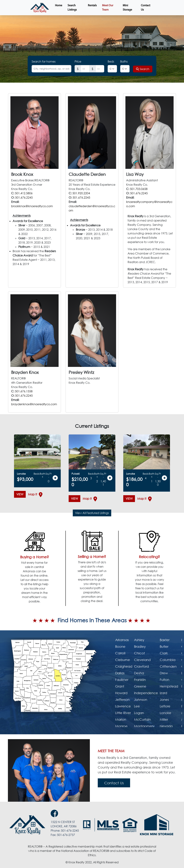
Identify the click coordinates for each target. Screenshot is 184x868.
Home (59, 6)
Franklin (140, 680)
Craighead (124, 666)
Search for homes (44, 61)
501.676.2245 (24, 198)
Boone (120, 646)
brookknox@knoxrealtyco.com (32, 206)
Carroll (120, 653)
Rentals (92, 6)
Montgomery (144, 726)
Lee (137, 706)
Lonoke (165, 713)
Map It (34, 495)
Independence (146, 693)
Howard (121, 693)
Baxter (165, 640)
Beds (111, 61)
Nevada (166, 726)
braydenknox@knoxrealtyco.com (34, 404)
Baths (124, 61)
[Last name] (100, 69)
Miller (164, 719)
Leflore (165, 706)
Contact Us (146, 8)
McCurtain (142, 719)
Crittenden (168, 666)
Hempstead (169, 686)
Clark (164, 653)
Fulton (165, 680)
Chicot (139, 653)
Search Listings (72, 8)
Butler (164, 646)
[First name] (85, 69)
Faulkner (122, 680)
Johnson (141, 700)
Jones (164, 700)
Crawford (141, 666)
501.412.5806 (24, 193)
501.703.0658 (139, 189)
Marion (121, 719)
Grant (120, 686)
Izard (163, 693)
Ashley (139, 640)
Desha (139, 673)
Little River (123, 713)
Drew (164, 673)
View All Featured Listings (92, 513)
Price (78, 61)
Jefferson (122, 700)
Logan (139, 713)
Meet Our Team (108, 8)
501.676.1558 (24, 391)
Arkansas (122, 640)
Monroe (121, 726)
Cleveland (142, 660)
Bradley (140, 646)
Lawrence (123, 706)
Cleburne (123, 660)
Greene (140, 686)
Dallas (120, 673)
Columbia (168, 660)
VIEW (20, 494)
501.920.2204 (81, 193)
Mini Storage (127, 8)
